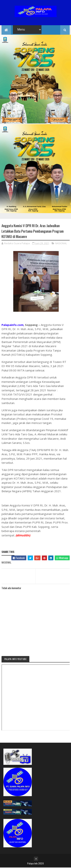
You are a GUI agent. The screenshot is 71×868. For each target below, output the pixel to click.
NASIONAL (61, 244)
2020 (41, 864)
